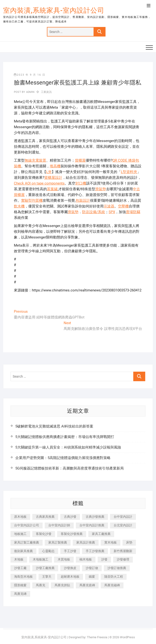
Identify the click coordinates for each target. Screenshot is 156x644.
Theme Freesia (97, 637)
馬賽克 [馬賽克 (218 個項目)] (41, 585)
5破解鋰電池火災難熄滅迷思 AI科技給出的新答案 (54, 426)
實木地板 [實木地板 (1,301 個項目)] (111, 542)
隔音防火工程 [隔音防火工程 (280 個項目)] (114, 577)
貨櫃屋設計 (53, 178)
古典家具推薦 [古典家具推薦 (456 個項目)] (45, 517)
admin (30, 92)
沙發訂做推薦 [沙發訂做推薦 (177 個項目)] (117, 568)
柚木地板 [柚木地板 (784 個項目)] (86, 559)
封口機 (81, 183)
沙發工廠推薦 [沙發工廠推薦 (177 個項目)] (45, 568)
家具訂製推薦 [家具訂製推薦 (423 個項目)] (58, 542)
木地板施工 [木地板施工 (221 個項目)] (41, 559)
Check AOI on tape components (39, 183)
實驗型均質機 (32, 201)
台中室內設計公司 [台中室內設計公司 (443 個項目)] (27, 525)
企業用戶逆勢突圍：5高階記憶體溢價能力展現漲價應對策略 (63, 458)
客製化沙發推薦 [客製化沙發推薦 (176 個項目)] (72, 534)
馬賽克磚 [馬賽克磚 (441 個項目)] (20, 594)
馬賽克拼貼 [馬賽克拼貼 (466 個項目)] (62, 585)
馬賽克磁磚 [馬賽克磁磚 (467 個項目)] (112, 585)
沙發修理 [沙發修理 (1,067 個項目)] (123, 559)
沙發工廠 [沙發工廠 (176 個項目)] (20, 568)
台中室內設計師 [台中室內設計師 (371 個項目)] (59, 525)
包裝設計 (83, 201)
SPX (112, 212)
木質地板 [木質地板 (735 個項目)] (64, 559)
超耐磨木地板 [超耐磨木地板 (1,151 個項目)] (70, 577)
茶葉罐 (52, 189)
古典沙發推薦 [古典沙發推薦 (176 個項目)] (95, 517)
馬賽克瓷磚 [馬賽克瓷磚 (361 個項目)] (87, 585)
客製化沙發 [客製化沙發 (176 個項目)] (44, 534)
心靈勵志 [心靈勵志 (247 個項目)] (48, 551)
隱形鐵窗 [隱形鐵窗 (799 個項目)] (20, 585)
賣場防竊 (133, 212)
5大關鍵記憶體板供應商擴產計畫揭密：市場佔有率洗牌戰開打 (65, 437)
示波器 (109, 206)
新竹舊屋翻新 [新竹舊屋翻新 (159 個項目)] (123, 551)
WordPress (127, 637)
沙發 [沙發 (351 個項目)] (104, 559)
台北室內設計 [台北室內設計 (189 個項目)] (123, 525)
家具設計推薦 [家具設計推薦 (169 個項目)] (86, 542)
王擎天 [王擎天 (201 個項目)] (47, 577)
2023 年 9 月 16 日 (30, 75)
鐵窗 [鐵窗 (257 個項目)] (92, 577)
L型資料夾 (129, 172)
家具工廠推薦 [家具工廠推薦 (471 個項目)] (101, 534)
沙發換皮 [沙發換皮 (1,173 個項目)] (70, 568)
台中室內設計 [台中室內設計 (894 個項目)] (123, 517)
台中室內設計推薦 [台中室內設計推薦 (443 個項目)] (92, 525)
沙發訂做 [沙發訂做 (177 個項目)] (92, 568)
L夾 (49, 172)
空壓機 (123, 206)
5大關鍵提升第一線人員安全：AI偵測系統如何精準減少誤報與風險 (68, 447)
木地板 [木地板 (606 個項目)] (19, 559)
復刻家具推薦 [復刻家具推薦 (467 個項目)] (23, 551)
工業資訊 (46, 92)
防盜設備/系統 (94, 212)
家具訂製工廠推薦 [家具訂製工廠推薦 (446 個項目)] (27, 542)
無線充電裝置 (35, 160)
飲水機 (19, 206)
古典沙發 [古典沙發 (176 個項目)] (70, 517)
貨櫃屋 (80, 160)
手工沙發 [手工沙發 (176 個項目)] (70, 551)
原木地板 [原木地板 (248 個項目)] (20, 517)
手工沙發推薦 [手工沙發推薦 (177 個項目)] (95, 551)
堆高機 (55, 166)
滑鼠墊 (101, 189)
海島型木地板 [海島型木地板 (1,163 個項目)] (23, 577)
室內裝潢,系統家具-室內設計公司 (54, 10)
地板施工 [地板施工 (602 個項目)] (20, 534)
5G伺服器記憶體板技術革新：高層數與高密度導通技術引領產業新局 (70, 468)
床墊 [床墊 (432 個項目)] (129, 542)
